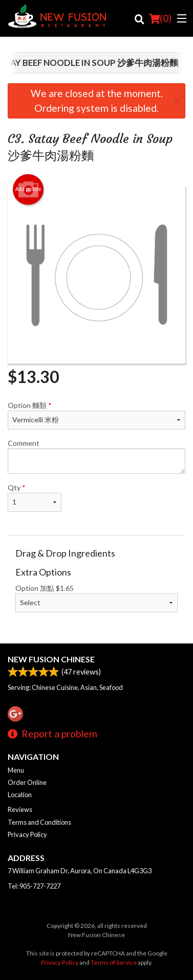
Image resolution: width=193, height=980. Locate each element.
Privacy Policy (27, 834)
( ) (160, 18)
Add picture (28, 189)
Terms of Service (114, 962)
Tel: (34, 886)
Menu (16, 770)
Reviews (20, 809)
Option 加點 (97, 598)
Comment (97, 456)
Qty (35, 497)
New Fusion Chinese (51, 659)
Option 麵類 (97, 415)
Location (20, 795)
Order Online (27, 782)
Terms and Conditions (39, 822)
